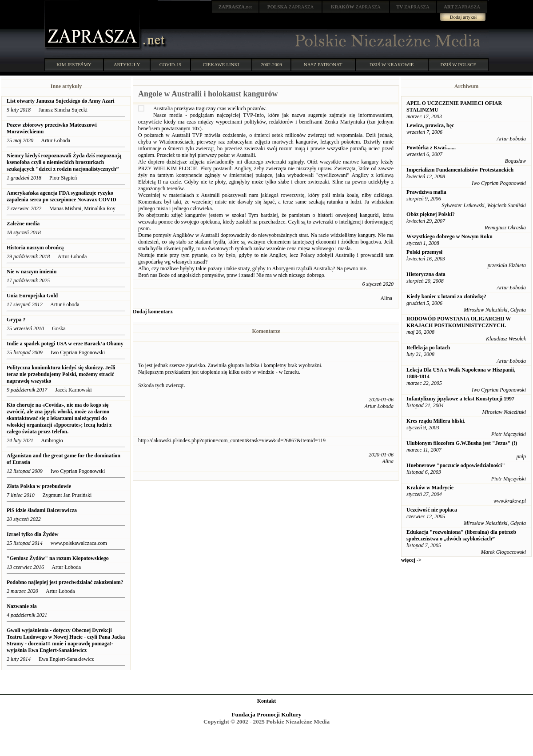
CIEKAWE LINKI (221, 64)
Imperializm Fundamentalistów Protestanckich (460, 170)
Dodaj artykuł (463, 17)
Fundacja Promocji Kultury (266, 714)
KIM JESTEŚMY (74, 64)
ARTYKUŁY (127, 64)
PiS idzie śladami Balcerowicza (42, 510)
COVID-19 (171, 64)
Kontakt (267, 701)
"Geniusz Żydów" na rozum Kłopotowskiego (58, 558)
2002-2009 (271, 64)
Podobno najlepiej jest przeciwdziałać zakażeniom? (65, 582)
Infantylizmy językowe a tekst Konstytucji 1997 (460, 399)
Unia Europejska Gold (33, 296)
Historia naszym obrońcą (36, 248)
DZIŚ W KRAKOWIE (392, 64)
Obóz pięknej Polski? (431, 214)
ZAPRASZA (291, 7)
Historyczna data (426, 274)
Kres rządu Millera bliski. (436, 421)
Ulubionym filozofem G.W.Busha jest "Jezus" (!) (462, 443)
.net (235, 7)
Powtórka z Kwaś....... (431, 148)
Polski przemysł (424, 252)
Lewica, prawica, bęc (430, 125)
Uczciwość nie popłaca (432, 510)
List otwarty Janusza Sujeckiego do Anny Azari (61, 101)
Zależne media (23, 224)
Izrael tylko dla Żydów (32, 534)
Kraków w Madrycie (430, 488)
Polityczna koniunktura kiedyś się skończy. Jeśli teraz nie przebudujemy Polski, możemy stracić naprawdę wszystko (61, 374)
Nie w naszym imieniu (32, 272)
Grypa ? (16, 320)
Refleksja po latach (428, 348)
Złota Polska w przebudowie (39, 486)
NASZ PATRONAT (323, 64)
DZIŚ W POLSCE (458, 64)
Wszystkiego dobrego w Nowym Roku (449, 236)
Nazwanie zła (22, 606)
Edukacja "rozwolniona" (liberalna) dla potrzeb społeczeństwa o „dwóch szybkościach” (461, 535)
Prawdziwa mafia (426, 192)
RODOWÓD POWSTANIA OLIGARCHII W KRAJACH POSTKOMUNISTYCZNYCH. (459, 322)
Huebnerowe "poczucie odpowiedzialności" (456, 465)
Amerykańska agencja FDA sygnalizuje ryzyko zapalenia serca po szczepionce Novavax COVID (62, 196)
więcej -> (411, 560)
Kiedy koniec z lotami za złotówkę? (446, 296)
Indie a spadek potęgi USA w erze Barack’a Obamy (65, 344)
